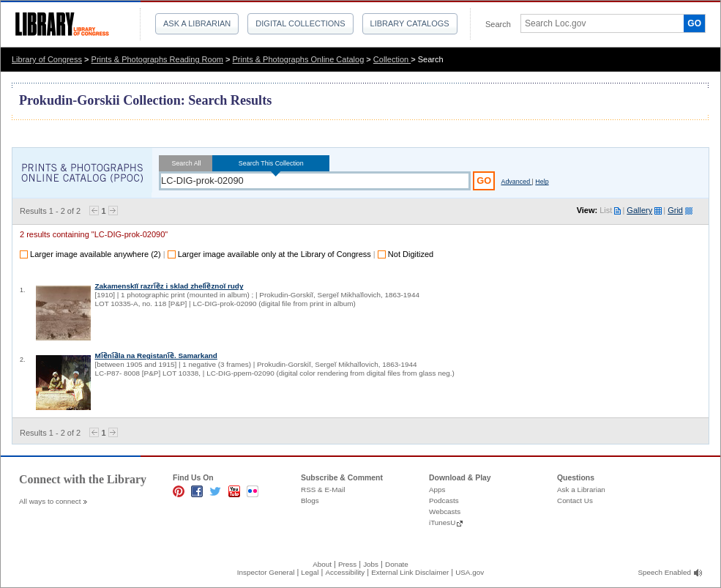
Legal (310, 572)
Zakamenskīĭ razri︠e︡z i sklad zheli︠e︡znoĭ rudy (169, 286)
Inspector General (266, 572)
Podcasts (444, 500)
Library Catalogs (410, 23)
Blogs (310, 500)
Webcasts (445, 511)
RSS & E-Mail (323, 490)
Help (542, 182)
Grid (675, 210)
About (322, 564)
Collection (392, 59)
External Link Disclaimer (410, 572)
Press (347, 564)
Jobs (371, 564)
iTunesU (442, 522)
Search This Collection (271, 163)
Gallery (639, 210)
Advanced (516, 182)
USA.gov (470, 572)
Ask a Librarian (197, 23)
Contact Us (575, 500)
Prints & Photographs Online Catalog (299, 59)
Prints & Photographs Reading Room (157, 59)
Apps (437, 490)
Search (498, 24)
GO (694, 23)
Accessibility (345, 572)
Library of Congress (47, 59)
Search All (186, 163)
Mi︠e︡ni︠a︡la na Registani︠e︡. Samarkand (156, 356)
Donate (397, 564)
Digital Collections (300, 23)
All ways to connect (50, 501)
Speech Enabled (665, 572)
